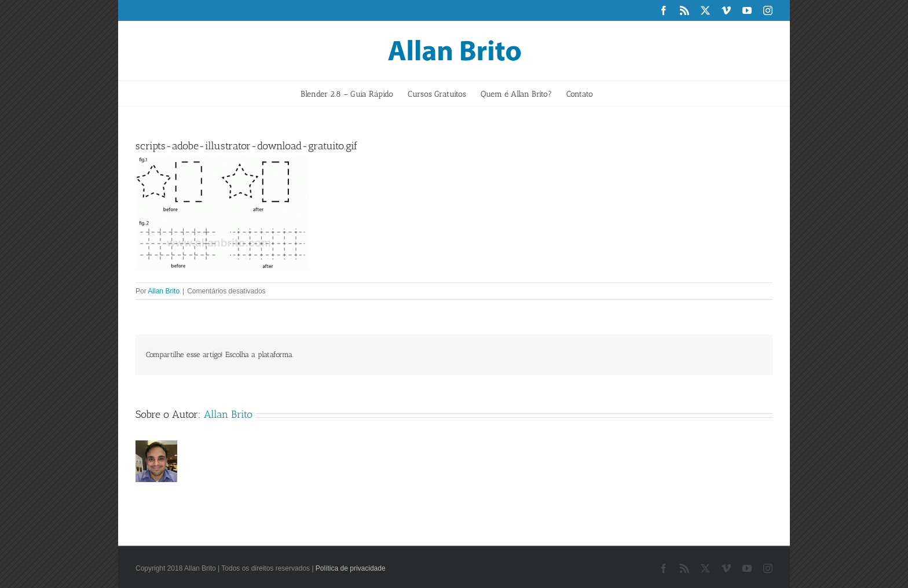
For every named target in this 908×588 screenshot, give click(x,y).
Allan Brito (164, 291)
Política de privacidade (351, 568)
